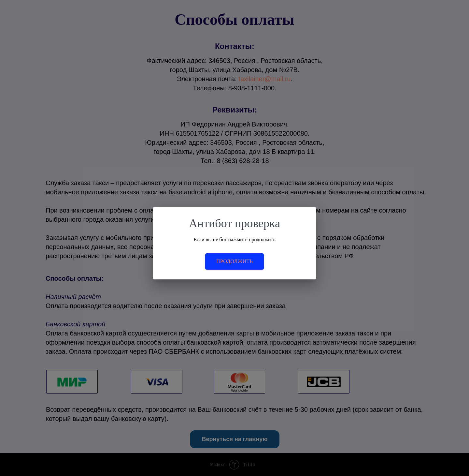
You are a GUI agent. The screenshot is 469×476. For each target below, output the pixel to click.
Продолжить (234, 261)
